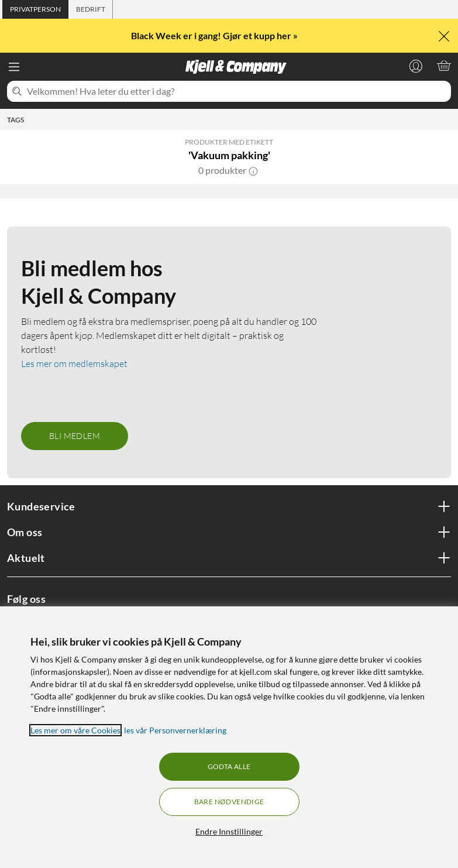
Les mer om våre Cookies (75, 730)
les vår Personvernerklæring (175, 730)
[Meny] (14, 67)
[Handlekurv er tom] (444, 66)
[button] (253, 170)
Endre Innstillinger (229, 831)
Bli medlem (75, 436)
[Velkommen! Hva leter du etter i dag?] (237, 91)
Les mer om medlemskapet (74, 363)
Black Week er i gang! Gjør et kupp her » (215, 35)
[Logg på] (416, 66)
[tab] (35, 9)
